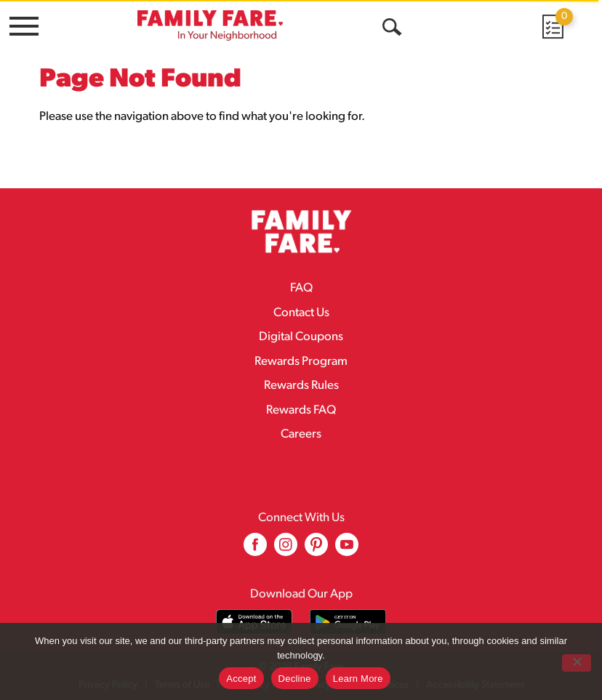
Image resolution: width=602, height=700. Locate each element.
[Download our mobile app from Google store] (348, 622)
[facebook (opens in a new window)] (255, 550)
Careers (301, 434)
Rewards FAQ (301, 410)
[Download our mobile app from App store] (254, 622)
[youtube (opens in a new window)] (347, 550)
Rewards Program (301, 362)
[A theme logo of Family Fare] (210, 25)
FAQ (301, 288)
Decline (295, 679)
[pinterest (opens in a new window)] (316, 550)
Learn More (358, 679)
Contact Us (301, 313)
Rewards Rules (301, 386)
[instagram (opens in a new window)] (286, 550)
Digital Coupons (301, 337)
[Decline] (577, 663)
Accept (241, 679)
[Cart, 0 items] (552, 26)
